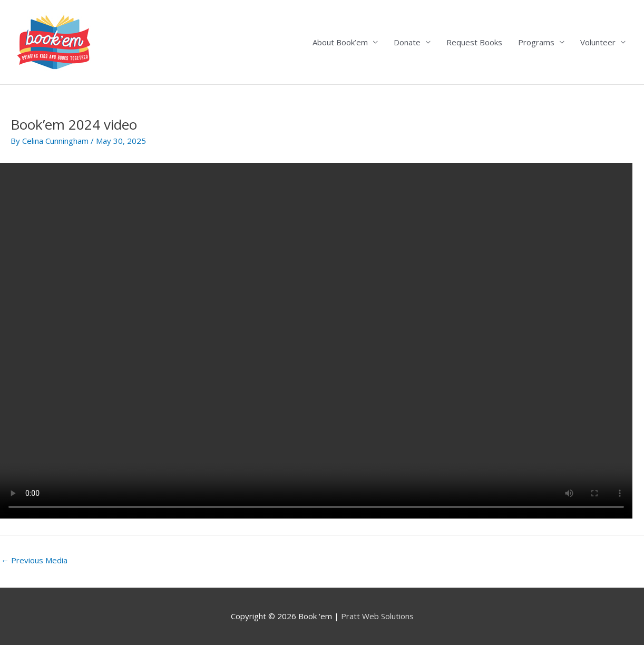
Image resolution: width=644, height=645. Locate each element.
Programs (536, 42)
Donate (407, 42)
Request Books (474, 42)
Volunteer (598, 42)
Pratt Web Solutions (377, 616)
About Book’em (340, 42)
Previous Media (34, 560)
